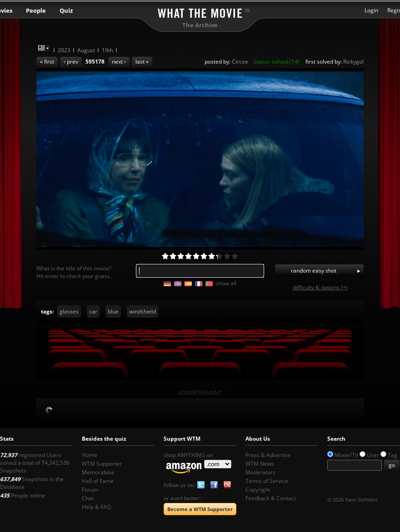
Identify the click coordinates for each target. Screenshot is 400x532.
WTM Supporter (102, 464)
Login (371, 10)
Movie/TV (346, 455)
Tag (392, 455)
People (36, 10)
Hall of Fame (98, 481)
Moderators (260, 472)
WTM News (260, 464)
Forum (90, 490)
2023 (64, 50)
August (86, 50)
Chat (88, 498)
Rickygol (353, 62)
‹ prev (71, 62)
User (373, 455)
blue (113, 311)
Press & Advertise (268, 455)
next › (119, 62)
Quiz (66, 10)
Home (90, 455)
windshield (142, 311)
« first (47, 62)
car (93, 311)
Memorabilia (98, 472)
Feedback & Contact (271, 498)
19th (107, 50)
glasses (69, 311)
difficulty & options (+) (320, 287)
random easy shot (314, 271)
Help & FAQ (96, 507)
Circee (240, 62)
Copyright (258, 490)
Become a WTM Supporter (200, 509)
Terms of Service (267, 481)
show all (226, 283)
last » (142, 62)
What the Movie (200, 12)
